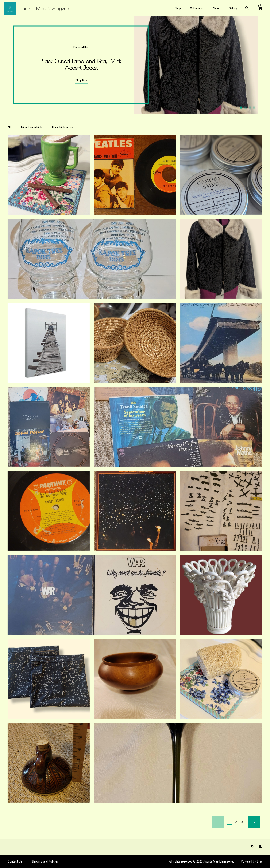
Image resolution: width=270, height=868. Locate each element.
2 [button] (246, 108)
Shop (178, 8)
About (216, 8)
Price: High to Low (63, 127)
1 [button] (241, 108)
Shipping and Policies (45, 861)
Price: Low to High (31, 127)
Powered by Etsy (252, 861)
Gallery (233, 8)
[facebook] (261, 847)
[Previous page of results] (218, 822)
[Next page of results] (254, 822)
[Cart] (260, 8)
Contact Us (15, 861)
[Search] (247, 9)
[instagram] (253, 847)
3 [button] (250, 108)
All (9, 127)
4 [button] (254, 108)
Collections (197, 8)
